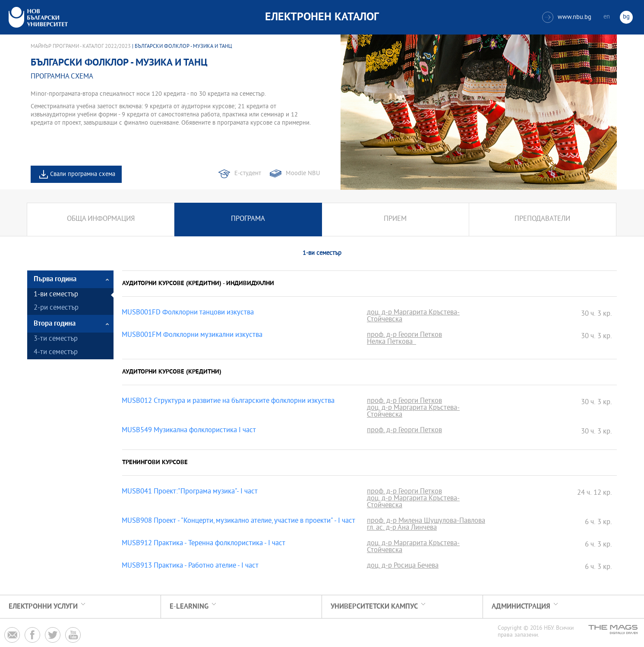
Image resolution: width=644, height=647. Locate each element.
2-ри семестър (56, 308)
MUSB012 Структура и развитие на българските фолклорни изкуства (228, 402)
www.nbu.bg (567, 17)
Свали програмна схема (83, 174)
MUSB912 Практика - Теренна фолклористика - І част (204, 544)
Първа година (55, 279)
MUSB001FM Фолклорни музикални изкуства (192, 336)
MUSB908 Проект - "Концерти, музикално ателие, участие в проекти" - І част (238, 521)
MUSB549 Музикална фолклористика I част (189, 431)
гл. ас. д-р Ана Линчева (402, 528)
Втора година (55, 324)
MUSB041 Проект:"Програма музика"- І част (190, 492)
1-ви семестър (56, 295)
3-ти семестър (56, 339)
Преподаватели (542, 219)
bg (626, 17)
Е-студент (248, 174)
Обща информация (101, 219)
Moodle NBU (303, 174)
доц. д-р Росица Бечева (403, 566)
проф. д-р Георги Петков (404, 336)
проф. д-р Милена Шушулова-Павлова (426, 521)
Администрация (521, 607)
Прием (395, 219)
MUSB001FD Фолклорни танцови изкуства (188, 313)
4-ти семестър (56, 353)
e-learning (189, 607)
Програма (248, 219)
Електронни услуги (43, 607)
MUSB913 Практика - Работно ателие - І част (190, 566)
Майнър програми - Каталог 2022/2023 (81, 47)
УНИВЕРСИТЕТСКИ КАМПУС (374, 607)
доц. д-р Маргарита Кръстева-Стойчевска (413, 317)
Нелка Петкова (391, 342)
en (607, 17)
